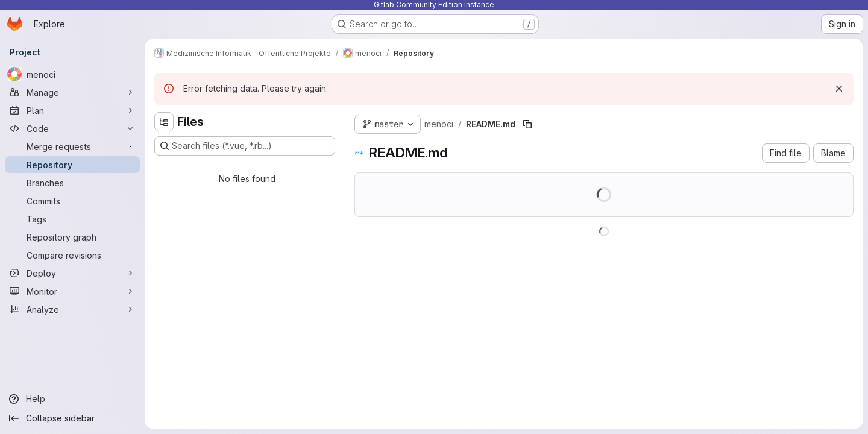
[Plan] (72, 110)
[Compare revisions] (72, 255)
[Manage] (72, 92)
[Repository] (72, 165)
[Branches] (72, 183)
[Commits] (72, 201)
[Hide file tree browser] (164, 122)
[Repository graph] (72, 237)
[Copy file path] (527, 124)
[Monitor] (72, 291)
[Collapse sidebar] (72, 418)
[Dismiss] (839, 89)
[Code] (72, 128)
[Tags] (72, 219)
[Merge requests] (72, 146)
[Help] (72, 399)
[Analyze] (72, 309)
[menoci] (72, 74)
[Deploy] (72, 273)
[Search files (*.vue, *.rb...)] (245, 146)
